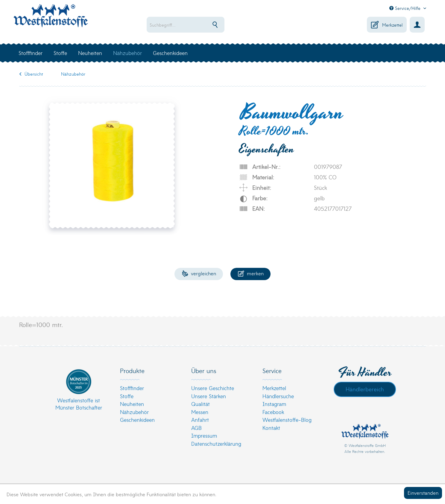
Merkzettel (274, 388)
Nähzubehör (134, 412)
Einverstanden (423, 492)
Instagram (274, 404)
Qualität (201, 404)
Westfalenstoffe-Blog (287, 420)
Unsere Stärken (209, 396)
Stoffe (127, 396)
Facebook (273, 412)
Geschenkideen (137, 420)
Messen (200, 412)
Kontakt (271, 428)
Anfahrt (200, 420)
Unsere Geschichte (213, 388)
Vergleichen (199, 273)
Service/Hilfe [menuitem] (406, 8)
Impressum (204, 435)
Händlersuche (278, 396)
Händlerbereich (365, 389)
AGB (196, 428)
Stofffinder (132, 388)
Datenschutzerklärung (216, 443)
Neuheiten (132, 404)
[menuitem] (205, 25)
